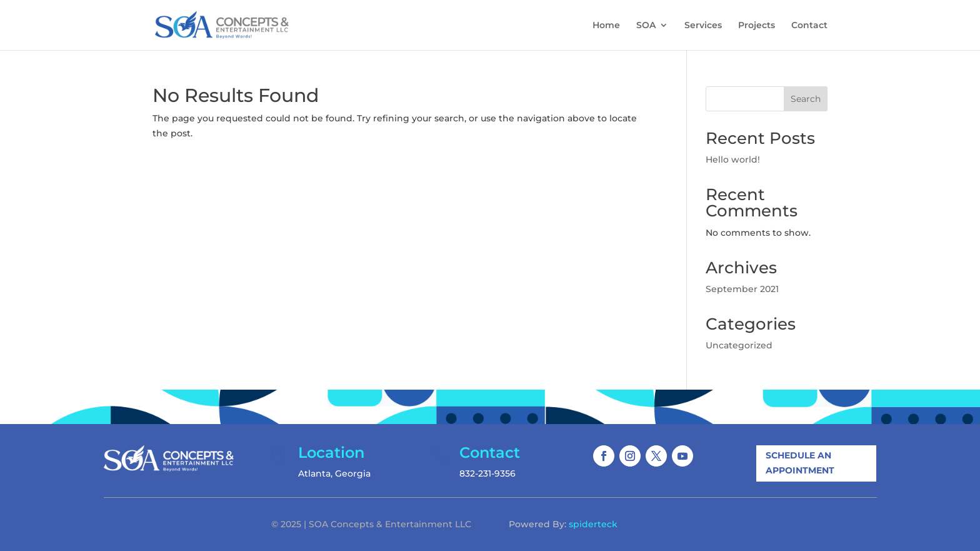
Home (606, 26)
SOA (646, 26)
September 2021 (742, 289)
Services (703, 26)
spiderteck (593, 524)
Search (806, 99)
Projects (757, 26)
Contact (809, 26)
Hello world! (733, 159)
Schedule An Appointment (800, 463)
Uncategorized (739, 345)
